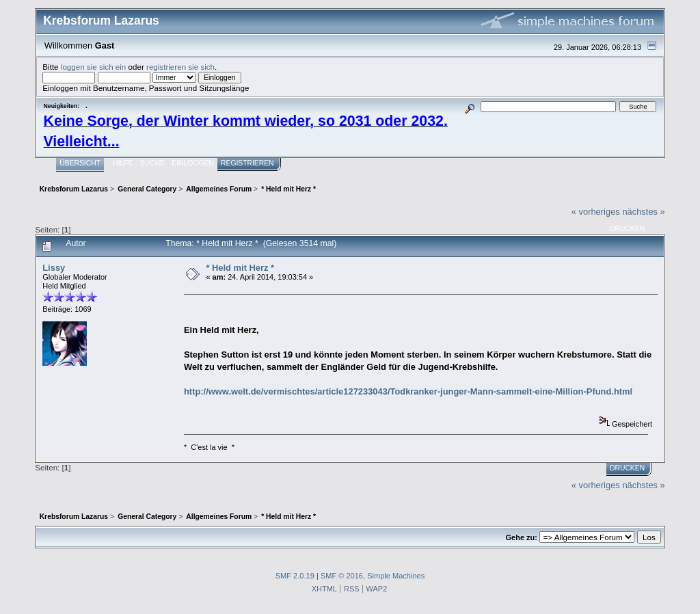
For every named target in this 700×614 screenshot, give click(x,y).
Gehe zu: (522, 537)
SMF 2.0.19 (295, 576)
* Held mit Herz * (240, 268)
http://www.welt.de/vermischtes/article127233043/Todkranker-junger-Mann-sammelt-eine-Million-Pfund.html (408, 391)
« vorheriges (596, 212)
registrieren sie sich (180, 67)
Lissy (54, 268)
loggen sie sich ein (94, 67)
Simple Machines (396, 576)
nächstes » (643, 212)
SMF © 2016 (342, 576)
